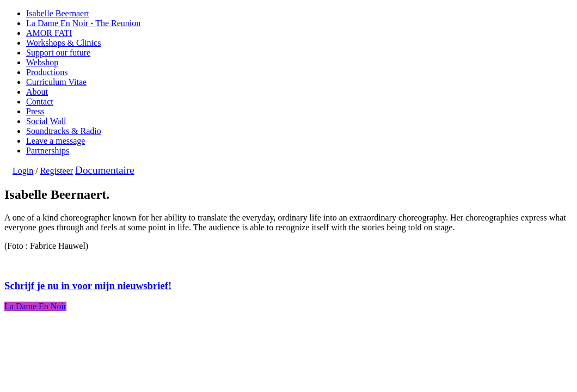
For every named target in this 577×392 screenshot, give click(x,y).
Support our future (58, 53)
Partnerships (48, 151)
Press (35, 111)
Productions (47, 72)
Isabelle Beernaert (58, 13)
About (37, 92)
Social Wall (46, 121)
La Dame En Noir (35, 306)
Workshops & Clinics (63, 43)
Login (23, 171)
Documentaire (105, 170)
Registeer (57, 171)
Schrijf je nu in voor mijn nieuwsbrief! (88, 286)
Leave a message (56, 141)
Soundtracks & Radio (64, 131)
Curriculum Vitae (56, 82)
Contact (40, 102)
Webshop (42, 62)
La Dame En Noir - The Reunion (83, 23)
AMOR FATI (49, 33)
